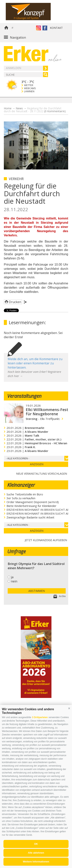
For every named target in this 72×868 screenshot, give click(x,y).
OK (36, 844)
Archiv (62, 596)
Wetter (29, 85)
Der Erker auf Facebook (45, 28)
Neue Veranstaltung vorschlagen (42, 473)
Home (6, 28)
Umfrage (17, 551)
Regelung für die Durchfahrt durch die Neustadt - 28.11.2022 (35, 110)
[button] (69, 708)
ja (12, 577)
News (19, 108)
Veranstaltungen (24, 396)
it (12, 28)
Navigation (18, 37)
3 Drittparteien (40, 717)
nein (14, 581)
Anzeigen (37, 464)
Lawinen (29, 91)
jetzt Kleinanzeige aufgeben (46, 540)
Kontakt (56, 28)
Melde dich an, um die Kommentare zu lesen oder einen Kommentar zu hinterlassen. (35, 363)
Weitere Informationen (36, 862)
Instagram (38, 28)
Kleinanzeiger (21, 485)
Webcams (30, 88)
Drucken (15, 302)
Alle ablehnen (36, 853)
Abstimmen (37, 591)
